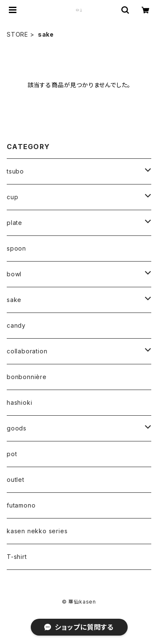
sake (14, 300)
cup (12, 197)
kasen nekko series (37, 531)
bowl (14, 274)
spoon (16, 248)
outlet (16, 480)
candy (16, 325)
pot (12, 454)
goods (17, 428)
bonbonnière (27, 377)
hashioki (19, 402)
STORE (17, 34)
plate (15, 223)
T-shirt (17, 557)
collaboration (27, 351)
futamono (21, 505)
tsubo (15, 171)
